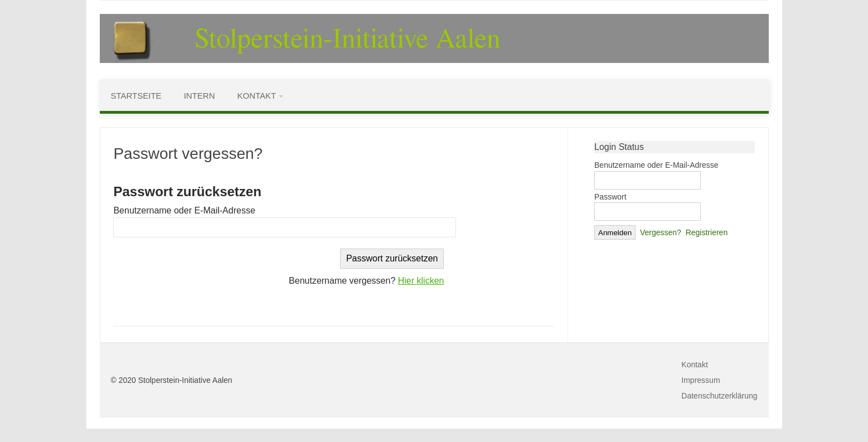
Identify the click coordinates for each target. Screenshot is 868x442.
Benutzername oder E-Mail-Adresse (184, 210)
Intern (200, 96)
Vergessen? (661, 232)
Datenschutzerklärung (719, 396)
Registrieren (707, 232)
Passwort (610, 197)
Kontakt (256, 96)
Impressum (700, 380)
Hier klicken (421, 281)
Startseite (136, 96)
